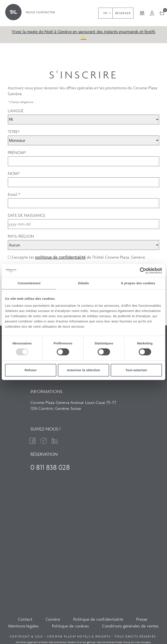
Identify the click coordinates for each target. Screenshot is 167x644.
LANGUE (16, 111)
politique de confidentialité (60, 257)
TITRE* (14, 132)
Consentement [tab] (29, 283)
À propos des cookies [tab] (138, 283)
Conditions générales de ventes (130, 626)
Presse (142, 619)
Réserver (123, 13)
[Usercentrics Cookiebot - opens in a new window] (143, 271)
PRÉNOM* (17, 153)
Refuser (31, 370)
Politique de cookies (70, 626)
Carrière (53, 619)
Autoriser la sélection (84, 370)
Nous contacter (41, 12)
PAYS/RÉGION (21, 236)
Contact (25, 619)
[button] (105, 13)
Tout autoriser (136, 370)
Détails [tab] (83, 283)
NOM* (14, 174)
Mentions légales (23, 626)
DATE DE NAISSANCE (27, 215)
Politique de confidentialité (98, 619)
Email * (14, 194)
